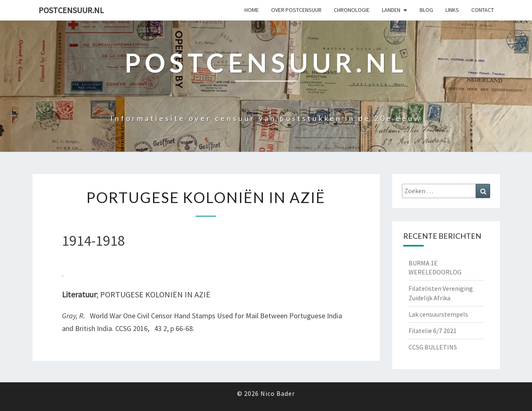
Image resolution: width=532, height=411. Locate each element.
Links (452, 10)
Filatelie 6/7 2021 (433, 331)
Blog (426, 10)
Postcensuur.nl (71, 10)
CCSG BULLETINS (433, 347)
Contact (483, 10)
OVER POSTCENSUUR (296, 10)
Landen (391, 10)
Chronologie (352, 10)
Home (252, 10)
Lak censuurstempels (438, 314)
